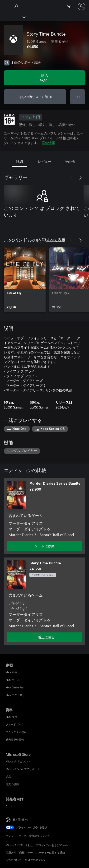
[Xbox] (12, 17)
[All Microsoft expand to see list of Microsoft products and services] (6, 6)
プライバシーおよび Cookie (52, 845)
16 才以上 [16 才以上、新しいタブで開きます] (31, 117)
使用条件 (11, 852)
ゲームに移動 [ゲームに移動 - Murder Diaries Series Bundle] (45, 546)
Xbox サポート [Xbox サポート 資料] (14, 717)
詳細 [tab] (19, 161)
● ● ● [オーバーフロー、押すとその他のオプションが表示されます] (78, 97)
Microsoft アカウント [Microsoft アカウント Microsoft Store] (18, 761)
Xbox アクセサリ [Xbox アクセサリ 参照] (15, 695)
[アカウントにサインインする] (81, 6)
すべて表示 (56, 240)
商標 (22, 852)
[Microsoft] (44, 4)
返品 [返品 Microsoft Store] (8, 777)
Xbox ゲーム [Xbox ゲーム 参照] (13, 680)
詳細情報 (48, 143)
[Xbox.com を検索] (17, 6)
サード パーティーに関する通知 (46, 852)
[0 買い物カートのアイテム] (70, 6)
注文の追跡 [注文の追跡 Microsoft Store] (12, 784)
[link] (25, 280)
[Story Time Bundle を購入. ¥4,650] (44, 78)
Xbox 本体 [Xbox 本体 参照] (11, 672)
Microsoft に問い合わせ (19, 845)
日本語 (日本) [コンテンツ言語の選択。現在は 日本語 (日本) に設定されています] (20, 819)
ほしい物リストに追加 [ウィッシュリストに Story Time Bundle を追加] (35, 97)
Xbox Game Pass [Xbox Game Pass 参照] (15, 687)
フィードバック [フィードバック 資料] (15, 724)
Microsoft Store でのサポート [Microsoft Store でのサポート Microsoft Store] (23, 769)
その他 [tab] (70, 161)
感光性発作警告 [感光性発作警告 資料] (15, 740)
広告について (14, 860)
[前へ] (71, 178)
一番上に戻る (45, 637)
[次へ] (80, 178)
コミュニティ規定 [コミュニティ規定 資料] (16, 732)
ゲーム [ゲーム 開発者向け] (10, 806)
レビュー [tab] (45, 161)
